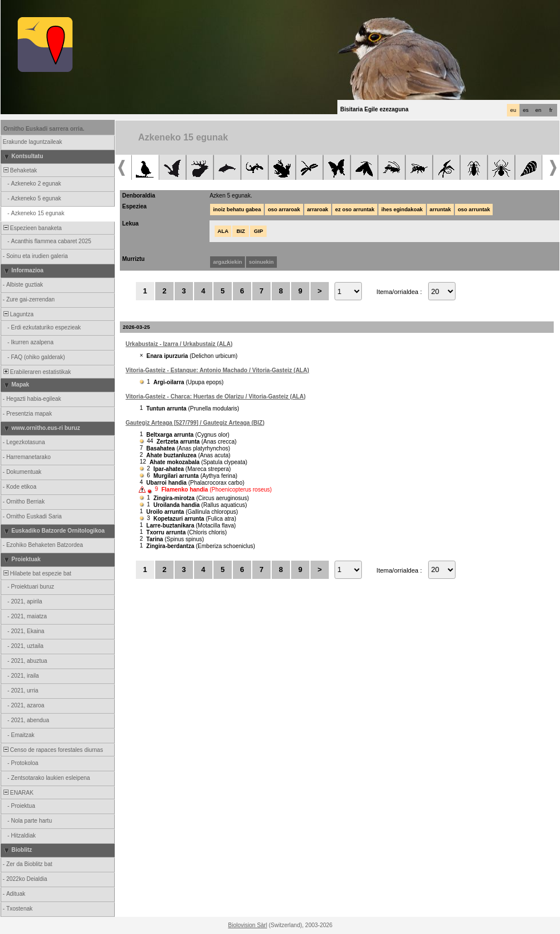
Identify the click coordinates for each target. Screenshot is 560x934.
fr (551, 110)
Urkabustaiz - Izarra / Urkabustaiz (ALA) (179, 344)
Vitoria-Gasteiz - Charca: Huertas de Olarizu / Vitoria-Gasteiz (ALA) (215, 396)
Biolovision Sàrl (248, 925)
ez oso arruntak (355, 210)
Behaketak (19, 170)
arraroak (318, 210)
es (526, 110)
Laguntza (18, 314)
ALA (223, 231)
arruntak (440, 210)
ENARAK (18, 793)
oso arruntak (474, 210)
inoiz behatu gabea (237, 210)
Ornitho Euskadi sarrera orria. (44, 129)
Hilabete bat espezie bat (37, 573)
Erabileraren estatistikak (36, 372)
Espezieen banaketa (32, 228)
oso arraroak (284, 210)
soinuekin (261, 262)
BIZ (241, 231)
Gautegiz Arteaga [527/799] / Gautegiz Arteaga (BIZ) (195, 423)
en (538, 110)
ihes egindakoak (402, 210)
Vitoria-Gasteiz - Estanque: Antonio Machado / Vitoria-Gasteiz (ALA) (217, 370)
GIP (259, 231)
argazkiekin (227, 262)
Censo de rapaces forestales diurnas (52, 750)
